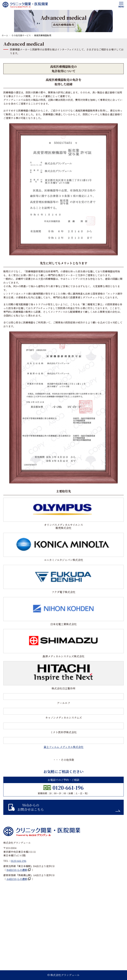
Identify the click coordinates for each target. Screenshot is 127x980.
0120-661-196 (68, 788)
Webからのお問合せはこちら (31, 807)
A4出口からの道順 (17, 879)
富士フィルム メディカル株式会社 (64, 747)
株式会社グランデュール (65, 975)
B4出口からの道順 (17, 870)
